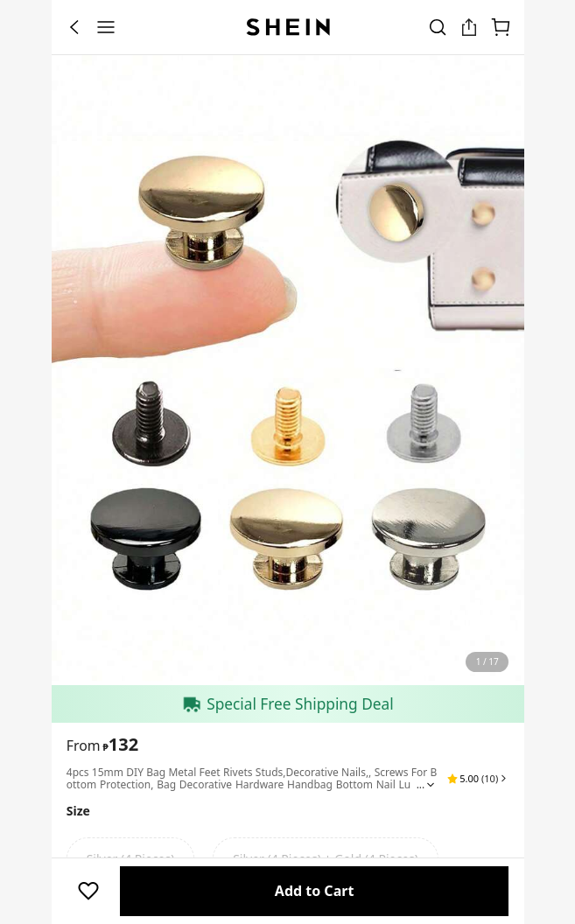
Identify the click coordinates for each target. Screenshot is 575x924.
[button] (478, 779)
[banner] (288, 370)
